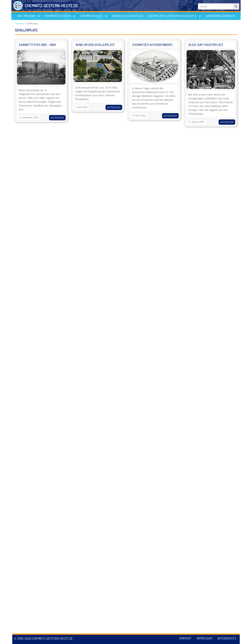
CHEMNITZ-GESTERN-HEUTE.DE (51, 6)
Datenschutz (227, 638)
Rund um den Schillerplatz (95, 45)
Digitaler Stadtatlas (128, 16)
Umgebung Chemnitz (220, 16)
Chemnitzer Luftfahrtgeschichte (174, 16)
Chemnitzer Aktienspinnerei (152, 45)
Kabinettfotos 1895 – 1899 (38, 45)
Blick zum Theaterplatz (206, 45)
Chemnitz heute (94, 16)
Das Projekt (29, 16)
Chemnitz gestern (60, 16)
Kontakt (185, 638)
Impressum (204, 638)
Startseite (20, 23)
